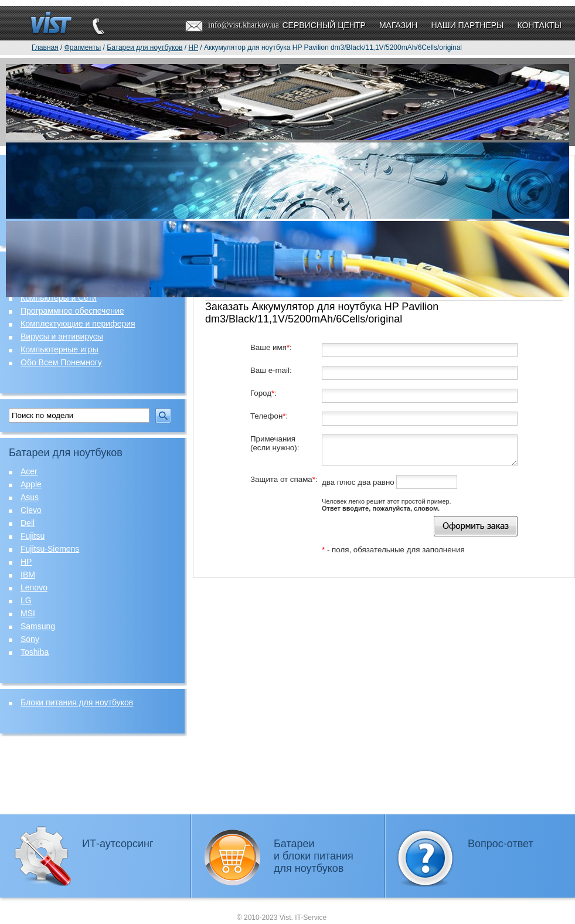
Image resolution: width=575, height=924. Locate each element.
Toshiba (35, 652)
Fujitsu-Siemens (50, 549)
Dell (28, 523)
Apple (31, 484)
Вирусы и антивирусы (62, 337)
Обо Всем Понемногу (61, 362)
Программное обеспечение (72, 311)
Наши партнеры (467, 25)
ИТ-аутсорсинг (118, 844)
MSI (28, 613)
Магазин (398, 25)
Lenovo (34, 587)
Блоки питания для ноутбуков (77, 702)
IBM (28, 575)
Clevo (31, 510)
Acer (29, 471)
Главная (45, 47)
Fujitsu (33, 536)
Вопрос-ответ (501, 844)
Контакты (539, 25)
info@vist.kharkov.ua (244, 25)
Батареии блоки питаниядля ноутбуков (314, 856)
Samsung (38, 626)
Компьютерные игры (59, 349)
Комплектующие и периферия (78, 324)
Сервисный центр (324, 25)
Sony (30, 639)
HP (26, 562)
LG (26, 600)
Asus (30, 497)
